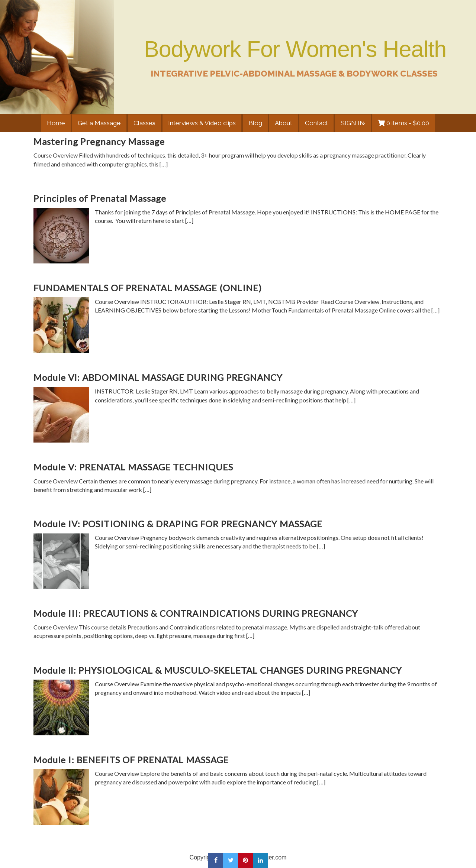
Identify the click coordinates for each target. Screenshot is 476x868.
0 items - (409, 123)
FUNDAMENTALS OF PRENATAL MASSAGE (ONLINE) (148, 288)
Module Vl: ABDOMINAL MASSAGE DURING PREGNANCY (158, 377)
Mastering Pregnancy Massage (99, 141)
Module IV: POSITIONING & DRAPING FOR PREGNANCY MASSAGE (178, 524)
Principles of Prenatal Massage (100, 198)
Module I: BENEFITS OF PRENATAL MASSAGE (131, 760)
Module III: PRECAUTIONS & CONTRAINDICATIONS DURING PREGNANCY (196, 613)
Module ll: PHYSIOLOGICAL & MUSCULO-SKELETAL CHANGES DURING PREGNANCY (218, 670)
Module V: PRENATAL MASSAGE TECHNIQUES (133, 467)
